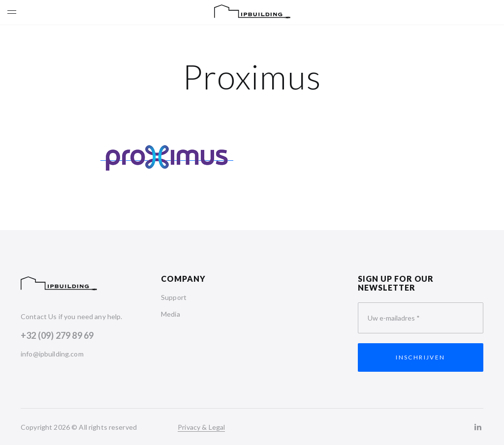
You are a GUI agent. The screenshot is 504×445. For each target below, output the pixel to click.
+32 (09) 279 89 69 (57, 335)
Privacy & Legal (201, 427)
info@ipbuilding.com (52, 354)
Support (174, 297)
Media (171, 314)
